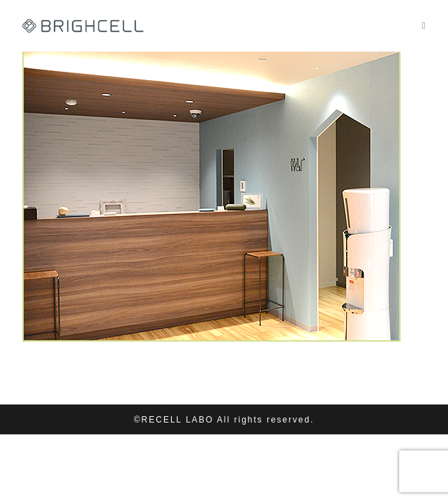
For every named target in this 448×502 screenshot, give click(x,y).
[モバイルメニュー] (424, 25)
